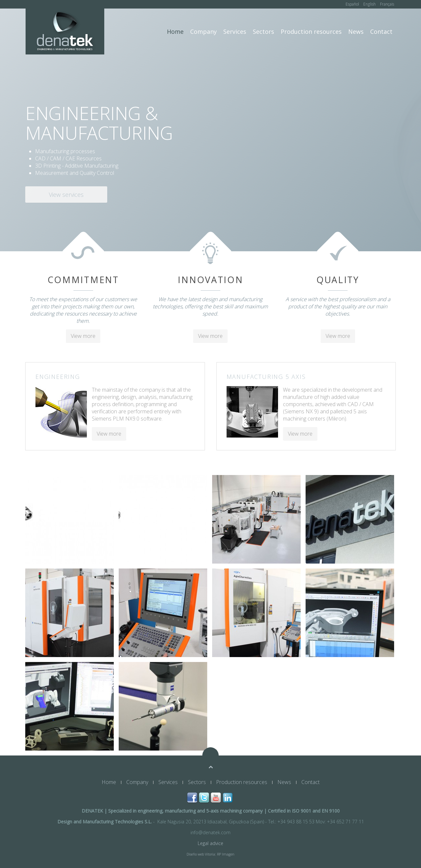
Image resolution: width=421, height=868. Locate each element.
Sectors (263, 31)
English (370, 4)
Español (353, 4)
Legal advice (210, 843)
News (356, 31)
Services (235, 31)
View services (66, 195)
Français (387, 4)
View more (83, 336)
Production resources (311, 31)
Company (203, 31)
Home (175, 31)
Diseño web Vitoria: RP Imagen (210, 854)
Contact (381, 31)
